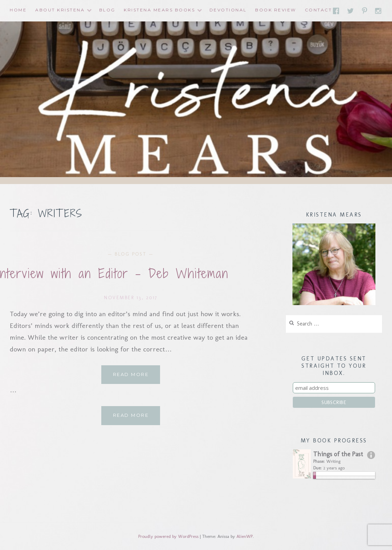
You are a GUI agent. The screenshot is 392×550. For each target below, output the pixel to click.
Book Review (276, 10)
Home (18, 10)
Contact (319, 10)
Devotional (228, 10)
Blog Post (131, 254)
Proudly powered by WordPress (168, 536)
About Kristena (60, 10)
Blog (107, 10)
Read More (137, 377)
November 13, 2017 (131, 297)
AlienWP (245, 536)
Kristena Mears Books (159, 10)
